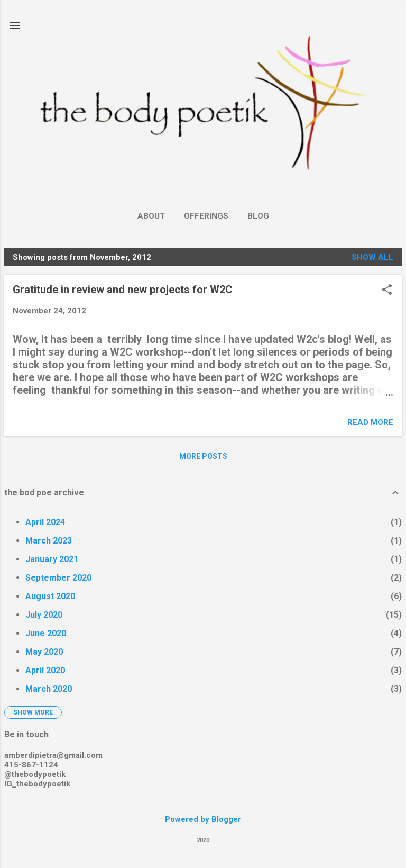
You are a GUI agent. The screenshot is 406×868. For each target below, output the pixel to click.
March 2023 (49, 541)
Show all (372, 257)
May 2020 (44, 652)
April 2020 (45, 670)
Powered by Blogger (203, 819)
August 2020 (50, 596)
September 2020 (58, 578)
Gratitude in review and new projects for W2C (123, 290)
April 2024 (45, 522)
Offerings (206, 216)
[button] (387, 291)
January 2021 (52, 559)
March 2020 (49, 689)
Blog (258, 216)
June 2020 (46, 633)
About (151, 216)
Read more (370, 422)
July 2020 (44, 615)
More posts (203, 456)
